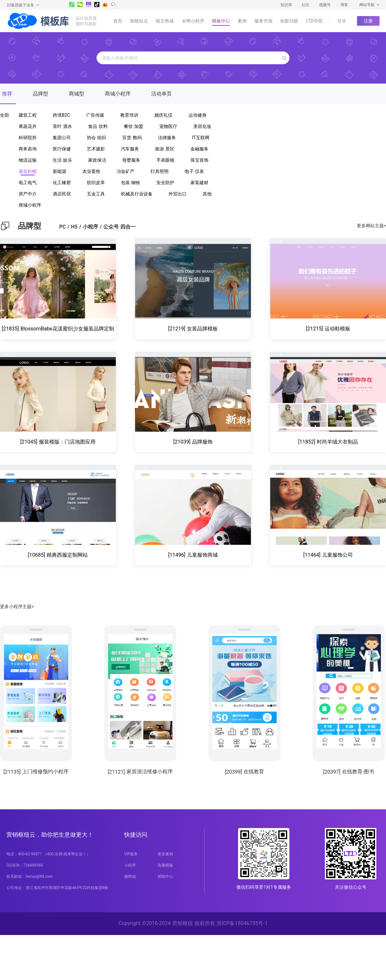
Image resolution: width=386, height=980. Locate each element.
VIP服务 (131, 854)
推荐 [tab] (7, 94)
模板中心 (221, 21)
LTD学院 (314, 21)
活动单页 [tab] (161, 94)
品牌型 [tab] (41, 94)
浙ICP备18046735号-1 (242, 923)
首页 (118, 21)
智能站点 (139, 21)
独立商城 (165, 21)
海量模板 (165, 865)
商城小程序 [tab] (118, 94)
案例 (242, 21)
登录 (342, 21)
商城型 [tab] (77, 94)
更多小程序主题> (17, 607)
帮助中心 (165, 877)
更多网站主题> (371, 226)
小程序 (130, 865)
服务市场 (263, 21)
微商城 (130, 877)
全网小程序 (193, 21)
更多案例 (165, 854)
